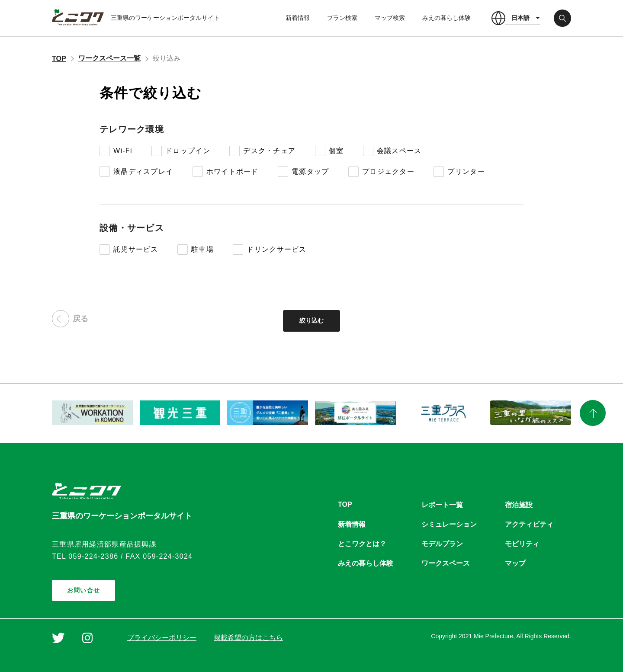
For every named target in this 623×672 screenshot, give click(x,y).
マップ (515, 563)
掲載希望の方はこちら (248, 638)
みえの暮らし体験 (446, 18)
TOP (59, 59)
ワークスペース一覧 (109, 58)
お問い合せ (83, 590)
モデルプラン (442, 544)
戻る (70, 319)
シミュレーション (449, 524)
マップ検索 (390, 18)
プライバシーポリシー (162, 638)
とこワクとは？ (362, 544)
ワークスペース (446, 563)
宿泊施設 (519, 505)
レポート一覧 (442, 505)
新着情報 (298, 18)
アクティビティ (529, 524)
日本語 (520, 18)
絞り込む (311, 320)
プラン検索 (342, 18)
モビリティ (522, 544)
